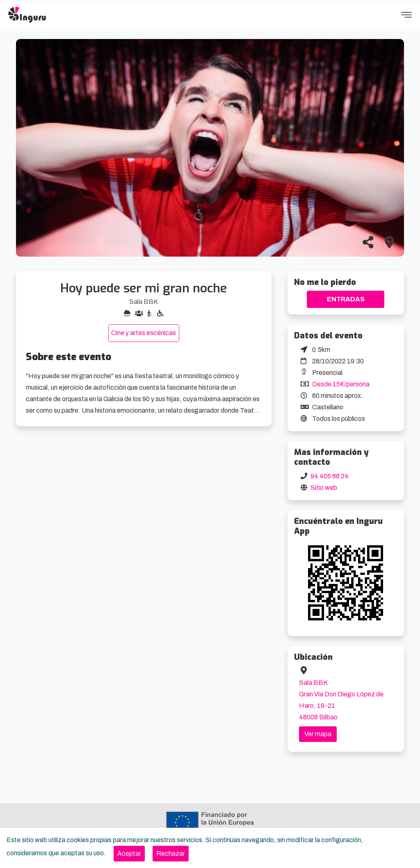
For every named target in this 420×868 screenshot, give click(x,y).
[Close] (129, 854)
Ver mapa (318, 734)
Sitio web (324, 488)
